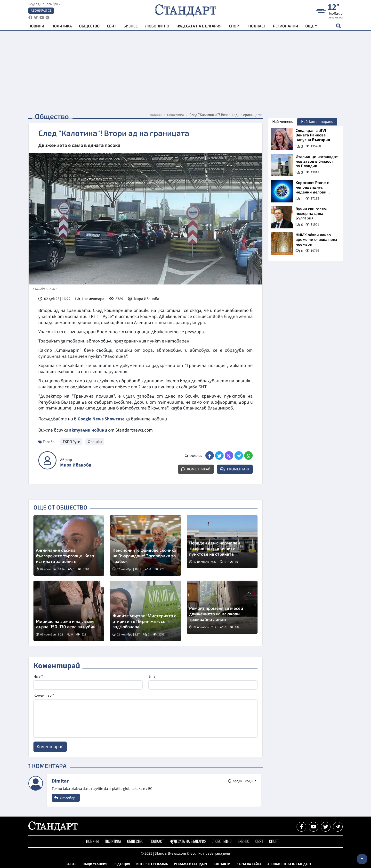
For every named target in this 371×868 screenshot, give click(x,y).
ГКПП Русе (71, 442)
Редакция (122, 864)
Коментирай (196, 469)
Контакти (222, 864)
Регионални (286, 27)
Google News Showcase (102, 419)
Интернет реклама (152, 864)
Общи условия (95, 864)
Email (153, 676)
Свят (112, 27)
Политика (62, 27)
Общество (89, 27)
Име (38, 676)
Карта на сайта (249, 864)
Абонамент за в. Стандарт (289, 864)
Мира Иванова (76, 465)
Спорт (235, 27)
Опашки (95, 442)
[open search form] (338, 27)
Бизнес (131, 27)
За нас (71, 864)
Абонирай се (41, 11)
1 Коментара (235, 469)
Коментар (44, 695)
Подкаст (257, 27)
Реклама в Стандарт (191, 864)
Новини (36, 27)
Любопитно (157, 27)
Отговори (66, 797)
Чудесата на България (199, 27)
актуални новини (88, 430)
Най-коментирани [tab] (317, 122)
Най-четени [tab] (283, 122)
